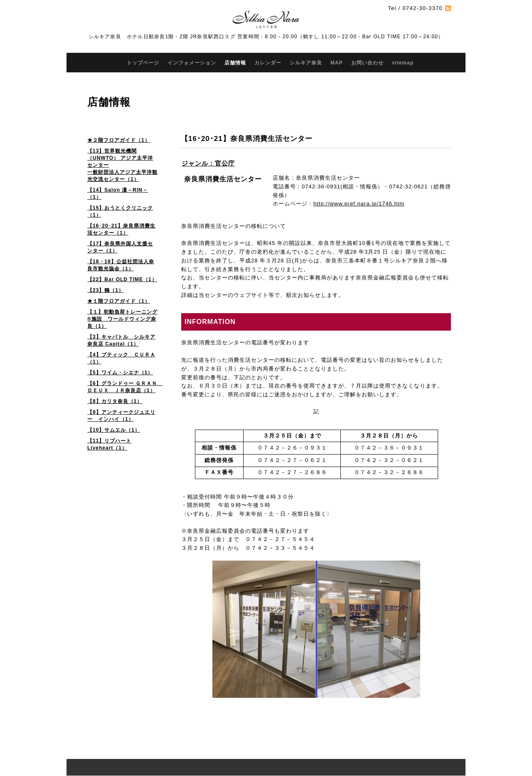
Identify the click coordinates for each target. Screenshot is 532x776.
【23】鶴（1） (106, 290)
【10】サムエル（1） (114, 430)
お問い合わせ (367, 63)
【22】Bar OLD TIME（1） (122, 279)
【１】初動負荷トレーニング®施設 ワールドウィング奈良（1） (122, 319)
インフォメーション (192, 63)
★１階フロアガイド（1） (119, 301)
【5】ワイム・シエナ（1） (120, 373)
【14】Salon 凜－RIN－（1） (118, 194)
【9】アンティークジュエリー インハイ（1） (121, 416)
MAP (337, 63)
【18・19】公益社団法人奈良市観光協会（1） (121, 265)
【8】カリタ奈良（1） (115, 401)
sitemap (403, 63)
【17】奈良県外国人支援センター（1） (120, 247)
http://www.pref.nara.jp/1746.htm (359, 204)
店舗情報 (235, 63)
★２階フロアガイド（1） (119, 140)
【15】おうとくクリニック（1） (120, 211)
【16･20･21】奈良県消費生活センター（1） (121, 229)
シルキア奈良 (306, 63)
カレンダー (268, 63)
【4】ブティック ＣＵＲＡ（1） (121, 358)
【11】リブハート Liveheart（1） (109, 444)
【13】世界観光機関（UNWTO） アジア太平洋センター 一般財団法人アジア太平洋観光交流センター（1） (122, 165)
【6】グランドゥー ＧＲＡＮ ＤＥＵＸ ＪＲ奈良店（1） (125, 387)
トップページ (143, 63)
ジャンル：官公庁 (208, 163)
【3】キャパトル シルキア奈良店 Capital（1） (121, 340)
